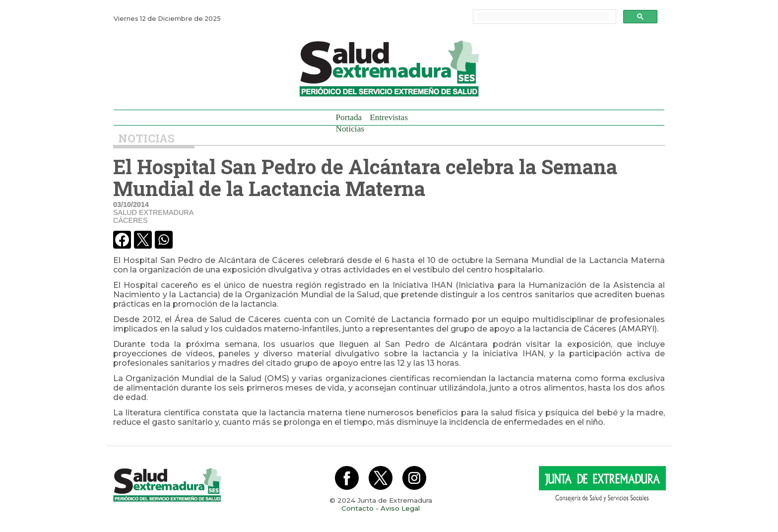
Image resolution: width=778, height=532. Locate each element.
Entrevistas (389, 117)
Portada (349, 117)
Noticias (350, 129)
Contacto (357, 508)
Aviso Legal (400, 508)
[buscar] (544, 17)
